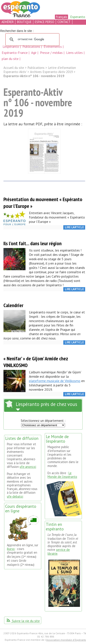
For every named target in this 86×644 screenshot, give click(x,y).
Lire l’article (74, 227)
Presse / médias (52, 53)
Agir (34, 53)
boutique (24, 22)
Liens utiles (75, 53)
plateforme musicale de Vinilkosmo (55, 381)
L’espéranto (11, 46)
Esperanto (78, 17)
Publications (32, 46)
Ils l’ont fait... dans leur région (33, 243)
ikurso (11, 549)
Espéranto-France (15, 53)
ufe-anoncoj (28, 467)
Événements (53, 46)
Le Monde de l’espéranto (62, 475)
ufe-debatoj (15, 496)
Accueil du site (14, 68)
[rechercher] (32, 40)
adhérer (8, 22)
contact (64, 22)
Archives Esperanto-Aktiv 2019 (51, 72)
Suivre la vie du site (23, 621)
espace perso (45, 22)
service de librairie (59, 551)
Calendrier (13, 305)
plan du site (10, 59)
